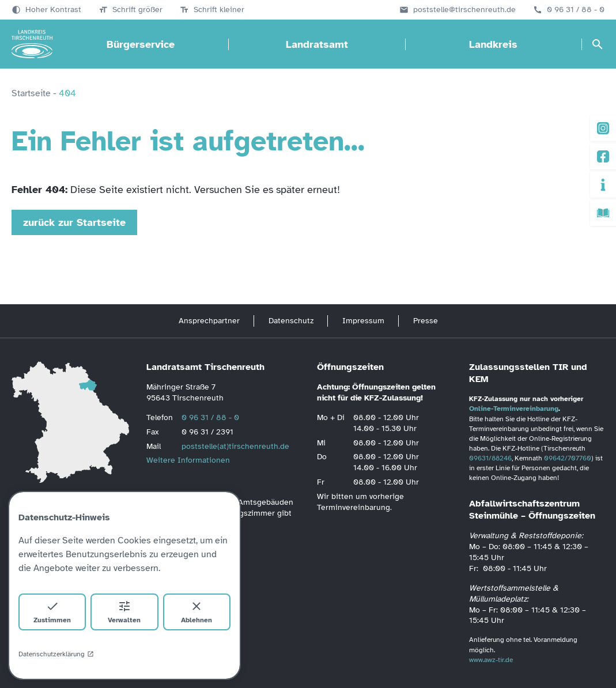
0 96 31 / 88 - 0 (576, 10)
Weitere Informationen (188, 460)
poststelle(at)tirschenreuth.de (235, 446)
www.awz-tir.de (491, 660)
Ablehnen (196, 612)
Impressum (363, 321)
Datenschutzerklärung (56, 654)
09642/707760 (568, 458)
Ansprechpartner (209, 321)
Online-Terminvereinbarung (514, 409)
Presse (426, 321)
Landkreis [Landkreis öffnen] (493, 44)
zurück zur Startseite (74, 222)
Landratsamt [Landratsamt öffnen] (317, 44)
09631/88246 (490, 458)
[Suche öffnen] (598, 44)
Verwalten (124, 612)
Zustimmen (52, 612)
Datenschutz (291, 321)
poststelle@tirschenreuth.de (464, 10)
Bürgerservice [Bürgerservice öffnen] (141, 44)
